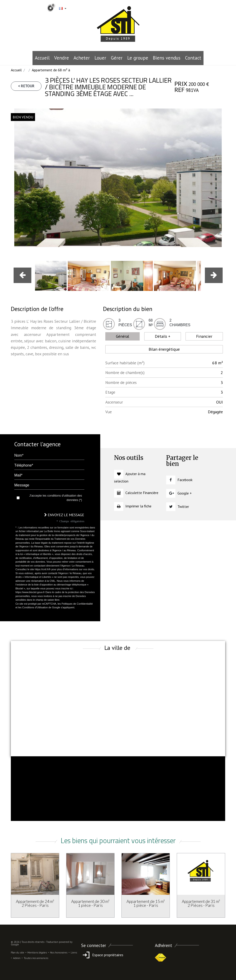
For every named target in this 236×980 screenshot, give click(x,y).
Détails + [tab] (163, 336)
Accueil (42, 58)
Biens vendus (167, 58)
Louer (100, 58)
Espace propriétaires (102, 955)
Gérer (117, 58)
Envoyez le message (64, 515)
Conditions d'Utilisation (35, 607)
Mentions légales (37, 953)
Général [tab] (122, 336)
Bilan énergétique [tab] (164, 349)
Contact (193, 58)
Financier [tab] (204, 336)
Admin (17, 958)
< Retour (26, 86)
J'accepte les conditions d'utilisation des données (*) (56, 498)
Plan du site (18, 953)
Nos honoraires (59, 953)
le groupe (138, 58)
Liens (74, 953)
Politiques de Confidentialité (77, 604)
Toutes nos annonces (36, 958)
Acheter (82, 58)
